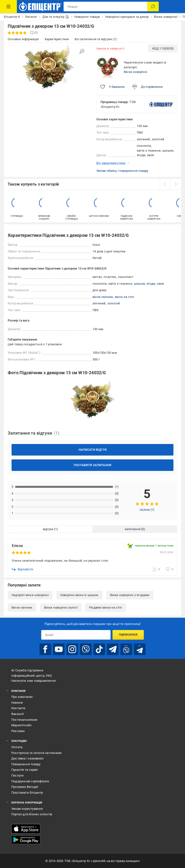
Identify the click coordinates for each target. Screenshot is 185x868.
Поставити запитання (92, 465)
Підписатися (128, 635)
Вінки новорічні (135, 72)
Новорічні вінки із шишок (79, 595)
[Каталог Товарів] (8, 6)
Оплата (17, 747)
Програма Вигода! (25, 787)
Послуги (17, 775)
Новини (17, 703)
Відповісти (23, 569)
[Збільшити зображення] (82, 51)
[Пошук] (153, 6)
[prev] (165, 184)
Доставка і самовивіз (27, 758)
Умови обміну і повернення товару (122, 171)
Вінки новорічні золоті (61, 608)
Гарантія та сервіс (25, 770)
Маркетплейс (22, 725)
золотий (114, 303)
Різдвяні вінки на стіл (106, 608)
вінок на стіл (125, 297)
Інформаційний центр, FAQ (32, 676)
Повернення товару (26, 764)
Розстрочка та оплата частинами (36, 753)
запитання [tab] (132, 529)
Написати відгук (93, 450)
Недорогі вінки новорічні (30, 595)
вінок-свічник (103, 297)
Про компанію (22, 697)
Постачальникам (24, 720)
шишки (139, 284)
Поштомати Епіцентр (27, 793)
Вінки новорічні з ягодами (130, 595)
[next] (176, 184)
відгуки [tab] (48, 529)
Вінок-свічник (22, 608)
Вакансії (18, 714)
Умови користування (27, 809)
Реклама (18, 731)
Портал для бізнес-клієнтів (32, 814)
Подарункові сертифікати (30, 781)
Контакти (18, 708)
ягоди (151, 284)
